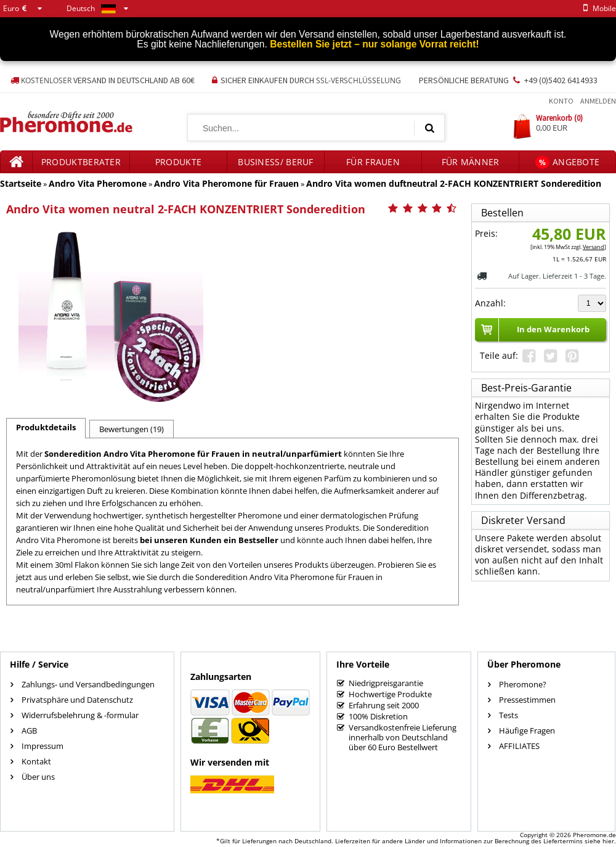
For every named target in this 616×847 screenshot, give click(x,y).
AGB (29, 730)
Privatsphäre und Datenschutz (77, 700)
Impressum (43, 746)
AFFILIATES (519, 746)
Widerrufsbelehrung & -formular (80, 715)
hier (608, 841)
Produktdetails (46, 427)
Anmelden (598, 101)
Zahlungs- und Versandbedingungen (88, 684)
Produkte (178, 162)
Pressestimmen (527, 700)
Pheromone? (523, 684)
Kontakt (36, 761)
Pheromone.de (594, 835)
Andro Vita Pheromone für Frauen (226, 183)
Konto (561, 101)
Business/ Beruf (276, 162)
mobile (598, 8)
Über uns (38, 777)
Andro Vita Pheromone (98, 183)
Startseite (21, 183)
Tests (509, 715)
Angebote (568, 162)
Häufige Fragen (527, 730)
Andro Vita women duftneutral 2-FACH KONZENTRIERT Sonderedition (454, 183)
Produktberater (81, 162)
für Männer (471, 162)
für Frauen (373, 162)
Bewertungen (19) (132, 429)
